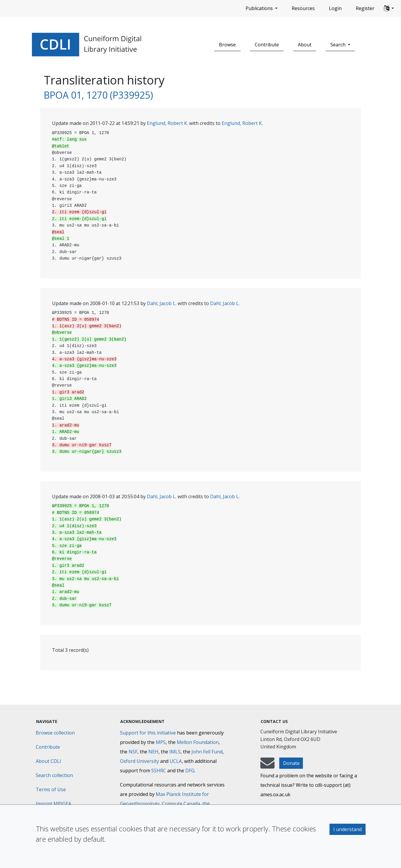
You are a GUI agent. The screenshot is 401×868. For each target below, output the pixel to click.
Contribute (267, 45)
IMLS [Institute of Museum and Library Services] (175, 752)
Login (335, 8)
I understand (348, 829)
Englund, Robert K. (167, 123)
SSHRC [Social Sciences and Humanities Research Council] (159, 771)
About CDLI (48, 761)
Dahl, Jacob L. (162, 303)
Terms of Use (51, 789)
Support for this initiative (148, 733)
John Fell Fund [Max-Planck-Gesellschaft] (207, 752)
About (305, 45)
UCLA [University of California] (176, 761)
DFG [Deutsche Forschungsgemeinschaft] (190, 771)
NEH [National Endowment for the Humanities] (153, 752)
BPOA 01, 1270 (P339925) (98, 95)
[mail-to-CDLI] (267, 766)
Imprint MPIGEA (53, 804)
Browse (227, 45)
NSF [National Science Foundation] (133, 752)
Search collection (54, 775)
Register (365, 8)
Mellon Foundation (198, 742)
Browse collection (55, 733)
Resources (303, 8)
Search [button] (339, 45)
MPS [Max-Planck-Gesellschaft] (161, 742)
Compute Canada (181, 804)
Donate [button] (291, 763)
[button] (389, 9)
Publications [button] (260, 8)
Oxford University (139, 761)
